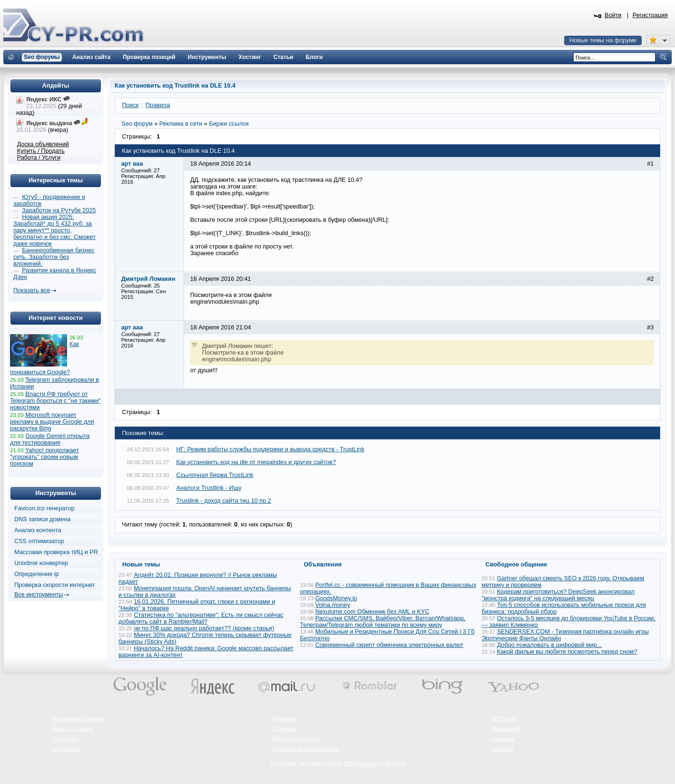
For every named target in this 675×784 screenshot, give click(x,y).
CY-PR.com (360, 764)
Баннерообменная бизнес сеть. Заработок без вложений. (54, 257)
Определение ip (37, 574)
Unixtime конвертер (41, 563)
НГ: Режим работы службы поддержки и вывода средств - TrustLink (271, 449)
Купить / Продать (41, 151)
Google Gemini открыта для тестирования (50, 439)
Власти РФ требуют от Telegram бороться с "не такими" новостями (55, 401)
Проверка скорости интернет (55, 585)
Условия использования (306, 749)
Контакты (65, 739)
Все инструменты (39, 595)
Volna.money (333, 605)
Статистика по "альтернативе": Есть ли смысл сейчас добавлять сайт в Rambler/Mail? (201, 618)
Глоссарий (507, 729)
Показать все (32, 290)
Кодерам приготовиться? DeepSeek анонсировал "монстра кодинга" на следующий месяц (558, 595)
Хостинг (503, 749)
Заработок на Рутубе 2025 (59, 210)
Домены (503, 739)
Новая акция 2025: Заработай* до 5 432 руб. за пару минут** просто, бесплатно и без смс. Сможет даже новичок (54, 230)
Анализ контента (38, 530)
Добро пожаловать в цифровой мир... (550, 645)
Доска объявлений (43, 144)
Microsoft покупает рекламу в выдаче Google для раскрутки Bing (52, 422)
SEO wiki (504, 719)
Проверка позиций (78, 719)
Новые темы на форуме (603, 40)
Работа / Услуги (39, 158)
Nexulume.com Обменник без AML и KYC (372, 612)
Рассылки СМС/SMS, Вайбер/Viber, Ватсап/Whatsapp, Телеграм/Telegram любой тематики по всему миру (383, 622)
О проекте (67, 749)
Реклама (284, 719)
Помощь (284, 729)
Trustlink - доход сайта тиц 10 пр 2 (224, 501)
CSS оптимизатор (39, 541)
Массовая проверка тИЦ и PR (56, 552)
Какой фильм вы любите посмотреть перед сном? (567, 652)
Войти (613, 15)
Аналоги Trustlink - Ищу (209, 488)
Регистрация (650, 15)
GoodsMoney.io (336, 598)
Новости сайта (73, 729)
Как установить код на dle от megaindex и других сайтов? (256, 462)
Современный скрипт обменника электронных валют (390, 645)
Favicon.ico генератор (44, 508)
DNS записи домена (42, 519)
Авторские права (296, 739)
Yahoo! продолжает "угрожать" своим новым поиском (44, 457)
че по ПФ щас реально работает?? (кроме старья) (204, 628)
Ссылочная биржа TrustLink (215, 475)
